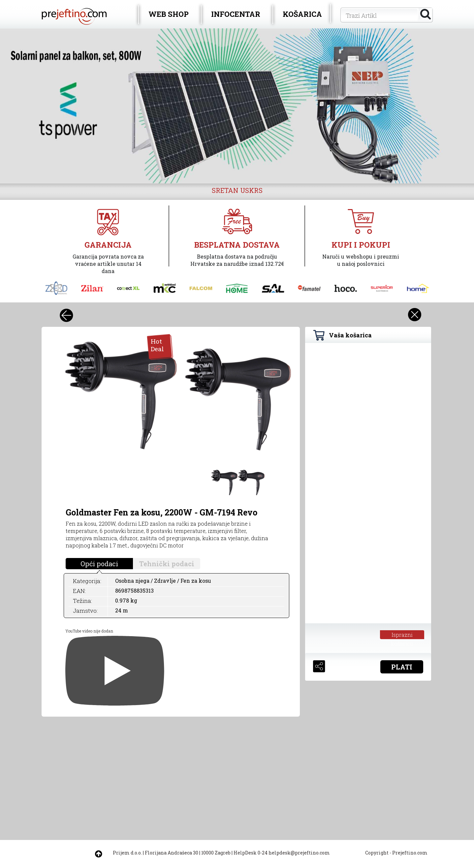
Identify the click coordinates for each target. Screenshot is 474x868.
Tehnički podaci (167, 564)
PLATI (402, 667)
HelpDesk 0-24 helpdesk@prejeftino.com (282, 853)
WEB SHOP (169, 14)
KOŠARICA (302, 14)
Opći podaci (99, 564)
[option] (237, 106)
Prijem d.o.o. (127, 853)
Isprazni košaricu (402, 635)
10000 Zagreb (216, 853)
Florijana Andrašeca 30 (172, 853)
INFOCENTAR (236, 14)
